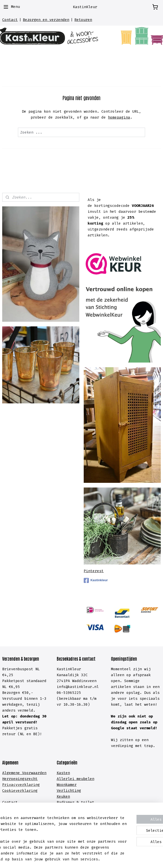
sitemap (59, 859)
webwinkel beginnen (96, 859)
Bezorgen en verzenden (46, 20)
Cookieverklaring (20, 791)
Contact (10, 20)
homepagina (119, 117)
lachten (36, 814)
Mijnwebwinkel (147, 859)
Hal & (63, 808)
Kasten (63, 773)
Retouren (83, 20)
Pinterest (94, 571)
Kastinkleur (96, 580)
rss (73, 859)
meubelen (84, 779)
